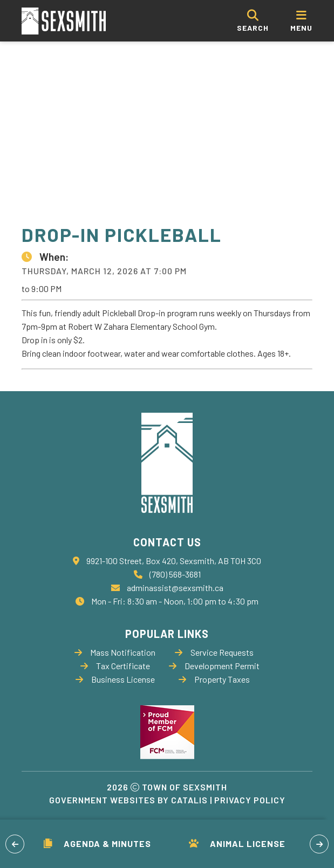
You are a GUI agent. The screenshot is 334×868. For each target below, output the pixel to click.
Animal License (237, 843)
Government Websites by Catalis (128, 800)
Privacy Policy (250, 800)
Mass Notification (115, 652)
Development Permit (214, 666)
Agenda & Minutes (97, 843)
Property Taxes (214, 679)
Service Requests (214, 652)
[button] (15, 844)
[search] (253, 21)
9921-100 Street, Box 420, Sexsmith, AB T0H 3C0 (174, 561)
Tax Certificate (115, 666)
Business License (115, 679)
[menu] (301, 21)
